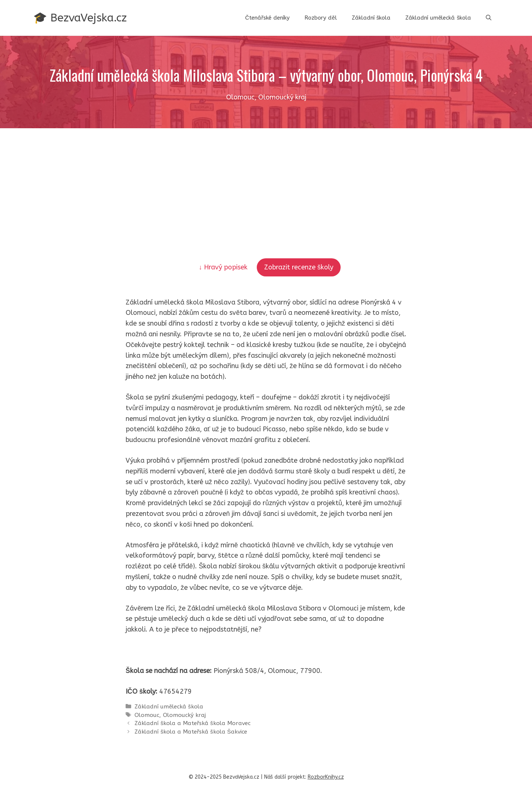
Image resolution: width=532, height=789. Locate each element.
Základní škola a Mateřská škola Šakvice (191, 732)
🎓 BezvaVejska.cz (80, 18)
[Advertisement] (266, 184)
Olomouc (147, 715)
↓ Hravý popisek (224, 267)
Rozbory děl (320, 18)
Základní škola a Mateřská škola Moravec (192, 723)
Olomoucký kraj (184, 715)
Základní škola (371, 18)
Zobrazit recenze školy (299, 267)
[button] (489, 18)
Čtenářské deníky (267, 18)
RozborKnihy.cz (326, 777)
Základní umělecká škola (438, 18)
